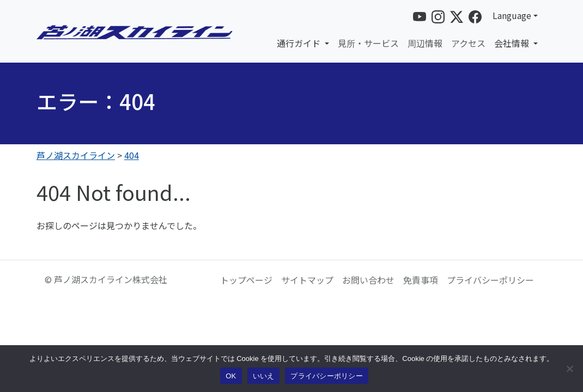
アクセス (468, 43)
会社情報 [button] (513, 43)
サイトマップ (307, 280)
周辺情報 (425, 43)
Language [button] (512, 15)
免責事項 (421, 280)
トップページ (246, 280)
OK (231, 376)
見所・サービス (368, 43)
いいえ (264, 376)
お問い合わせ (368, 280)
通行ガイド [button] (300, 43)
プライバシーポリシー (490, 280)
